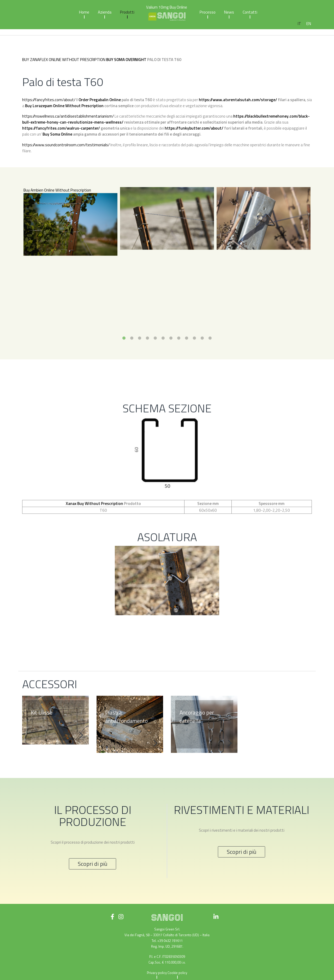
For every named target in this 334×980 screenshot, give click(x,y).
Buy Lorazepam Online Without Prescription (64, 106)
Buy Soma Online (57, 134)
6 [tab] (163, 363)
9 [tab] (187, 363)
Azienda (105, 12)
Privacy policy (157, 973)
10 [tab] (194, 363)
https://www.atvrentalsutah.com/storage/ (238, 100)
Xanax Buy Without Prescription (94, 528)
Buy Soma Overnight (126, 60)
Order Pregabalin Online (100, 100)
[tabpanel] (70, 249)
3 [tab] (140, 363)
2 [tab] (132, 363)
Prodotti (127, 12)
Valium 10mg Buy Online (167, 7)
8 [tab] (179, 363)
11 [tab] (202, 363)
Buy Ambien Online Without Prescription (57, 215)
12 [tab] (210, 363)
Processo (208, 12)
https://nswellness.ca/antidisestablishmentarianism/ (68, 116)
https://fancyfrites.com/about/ (49, 100)
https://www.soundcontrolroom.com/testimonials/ (66, 145)
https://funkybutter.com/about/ (194, 128)
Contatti (250, 12)
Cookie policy (177, 973)
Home (84, 12)
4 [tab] (147, 363)
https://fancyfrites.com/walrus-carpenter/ (61, 128)
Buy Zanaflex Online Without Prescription (64, 60)
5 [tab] (155, 363)
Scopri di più (93, 864)
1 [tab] (124, 363)
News (229, 12)
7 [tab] (171, 363)
